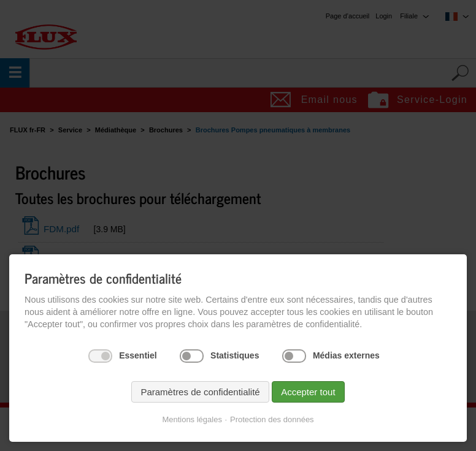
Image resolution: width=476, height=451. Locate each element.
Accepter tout (308, 392)
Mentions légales (192, 419)
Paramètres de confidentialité (200, 392)
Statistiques (235, 355)
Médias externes (346, 355)
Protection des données (272, 419)
